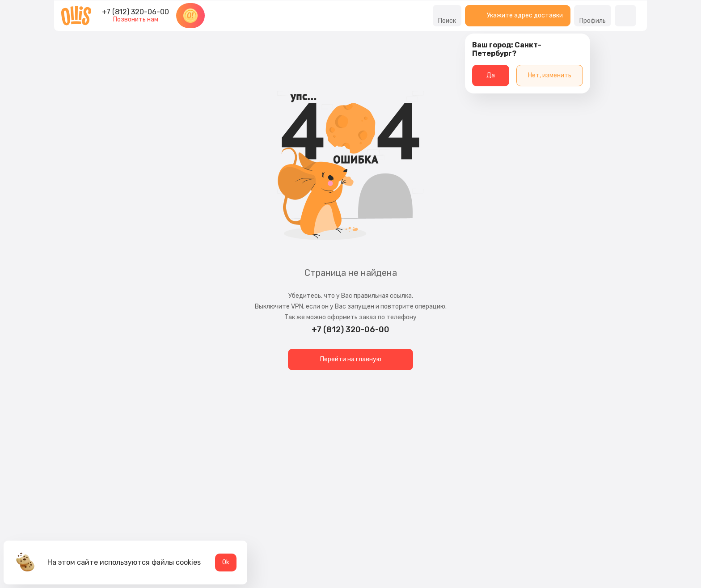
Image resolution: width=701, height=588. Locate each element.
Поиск (447, 16)
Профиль (593, 16)
